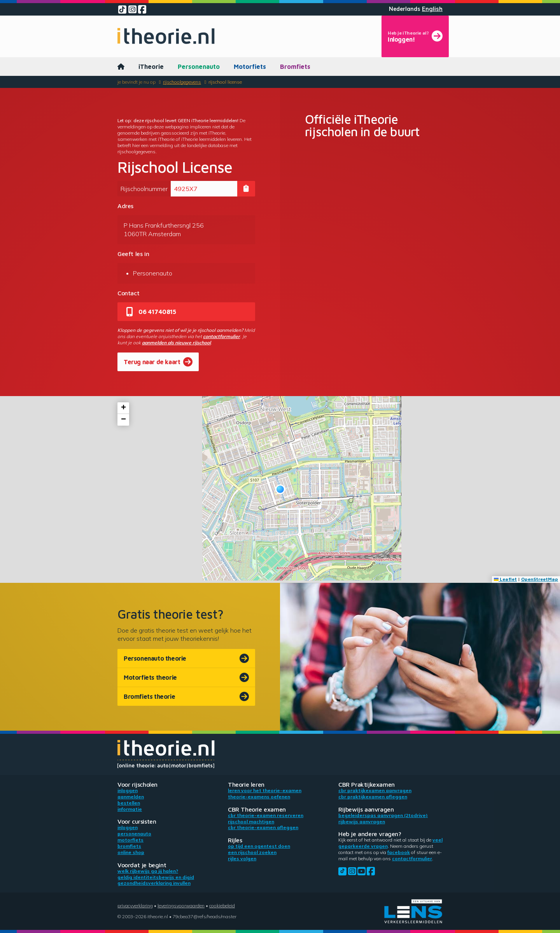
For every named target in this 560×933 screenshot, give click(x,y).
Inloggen (128, 790)
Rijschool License (225, 82)
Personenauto (199, 67)
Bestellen (129, 803)
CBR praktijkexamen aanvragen (375, 790)
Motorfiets (250, 67)
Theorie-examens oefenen (259, 797)
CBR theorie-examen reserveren (266, 815)
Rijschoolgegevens (182, 82)
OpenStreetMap (540, 579)
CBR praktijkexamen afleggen (373, 797)
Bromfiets (295, 67)
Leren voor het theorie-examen (265, 790)
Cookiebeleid (222, 906)
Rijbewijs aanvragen (362, 822)
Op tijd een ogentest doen (259, 846)
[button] (280, 489)
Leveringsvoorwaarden (181, 906)
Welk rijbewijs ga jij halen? (148, 871)
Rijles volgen (242, 858)
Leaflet (505, 579)
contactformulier (221, 336)
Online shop (131, 852)
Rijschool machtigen (251, 822)
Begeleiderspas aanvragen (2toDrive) (383, 815)
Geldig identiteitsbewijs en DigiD (156, 877)
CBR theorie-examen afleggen (263, 827)
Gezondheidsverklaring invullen (154, 883)
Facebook (399, 852)
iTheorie (151, 67)
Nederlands (405, 9)
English (432, 9)
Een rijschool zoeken (252, 852)
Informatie (130, 809)
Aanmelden (131, 797)
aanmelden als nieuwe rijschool (176, 343)
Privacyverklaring (135, 906)
